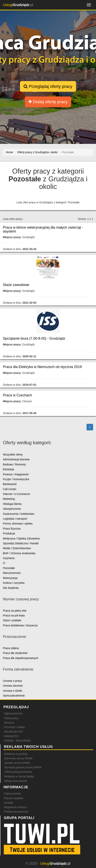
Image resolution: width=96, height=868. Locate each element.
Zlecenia (9, 723)
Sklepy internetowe (16, 781)
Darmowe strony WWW (18, 758)
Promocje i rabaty (14, 727)
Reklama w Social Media (19, 776)
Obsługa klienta (12, 504)
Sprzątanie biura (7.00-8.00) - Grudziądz (34, 338)
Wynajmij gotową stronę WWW (23, 767)
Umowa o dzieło (13, 691)
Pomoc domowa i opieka (18, 524)
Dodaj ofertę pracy (48, 102)
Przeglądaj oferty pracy (48, 86)
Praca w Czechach (17, 395)
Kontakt (8, 803)
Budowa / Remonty (14, 464)
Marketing (9, 499)
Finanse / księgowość (16, 474)
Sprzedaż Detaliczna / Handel (21, 543)
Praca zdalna (11, 648)
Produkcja (9, 533)
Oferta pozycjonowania (18, 772)
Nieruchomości (12, 573)
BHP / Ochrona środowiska (19, 553)
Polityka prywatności (16, 812)
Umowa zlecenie (13, 686)
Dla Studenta (11, 588)
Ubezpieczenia (12, 509)
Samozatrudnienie (14, 696)
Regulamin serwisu (15, 807)
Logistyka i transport (15, 519)
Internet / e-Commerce (16, 494)
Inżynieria (9, 558)
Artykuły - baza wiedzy (17, 740)
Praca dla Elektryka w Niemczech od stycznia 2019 (42, 367)
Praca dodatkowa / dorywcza (20, 625)
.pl (18, 5)
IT (4, 563)
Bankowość (10, 484)
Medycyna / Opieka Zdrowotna (21, 538)
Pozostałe (9, 568)
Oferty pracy (11, 718)
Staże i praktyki (12, 620)
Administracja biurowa (16, 459)
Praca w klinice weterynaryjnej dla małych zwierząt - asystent (43, 229)
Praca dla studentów (15, 653)
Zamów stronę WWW (17, 763)
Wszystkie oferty (13, 455)
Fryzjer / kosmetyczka (16, 479)
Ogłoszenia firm (13, 713)
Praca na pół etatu (14, 615)
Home (9, 152)
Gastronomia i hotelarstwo (19, 514)
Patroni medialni (14, 798)
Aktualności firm (13, 732)
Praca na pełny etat (15, 611)
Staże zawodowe (16, 285)
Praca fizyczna (12, 529)
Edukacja (9, 469)
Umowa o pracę (12, 681)
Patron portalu (12, 794)
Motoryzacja (10, 578)
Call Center (10, 489)
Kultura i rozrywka (14, 583)
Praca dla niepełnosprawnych (21, 658)
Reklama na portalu (16, 754)
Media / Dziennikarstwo (17, 548)
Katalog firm (11, 736)
